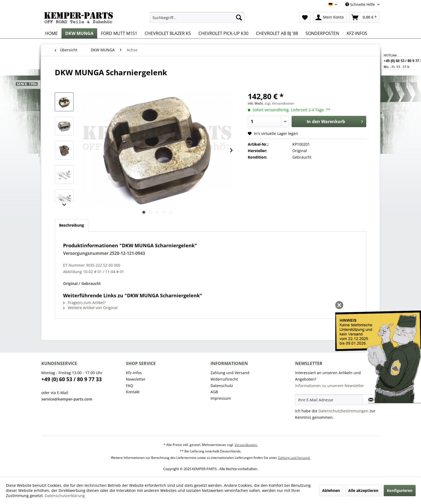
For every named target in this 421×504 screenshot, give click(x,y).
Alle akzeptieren (363, 490)
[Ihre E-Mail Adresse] (329, 400)
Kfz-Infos (134, 373)
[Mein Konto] (330, 17)
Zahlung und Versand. (294, 458)
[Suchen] (239, 17)
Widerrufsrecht (224, 379)
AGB (214, 392)
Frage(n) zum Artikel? (84, 303)
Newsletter (136, 379)
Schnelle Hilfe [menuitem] (361, 4)
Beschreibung (72, 225)
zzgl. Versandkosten (279, 103)
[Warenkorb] (364, 17)
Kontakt (133, 392)
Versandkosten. (246, 445)
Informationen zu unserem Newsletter (330, 386)
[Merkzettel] (305, 17)
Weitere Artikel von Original (90, 308)
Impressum (221, 398)
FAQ (130, 386)
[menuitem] (197, 17)
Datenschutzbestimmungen (343, 411)
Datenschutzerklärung (65, 496)
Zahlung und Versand (230, 373)
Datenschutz (222, 386)
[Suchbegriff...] (197, 17)
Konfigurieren (400, 490)
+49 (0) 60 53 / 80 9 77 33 (72, 379)
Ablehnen (331, 490)
